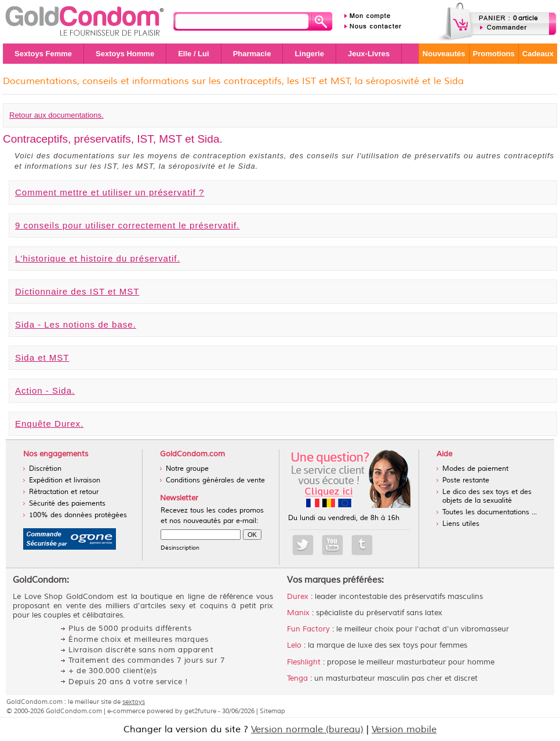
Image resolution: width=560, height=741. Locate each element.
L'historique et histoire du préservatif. (98, 258)
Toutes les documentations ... (490, 512)
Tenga (297, 678)
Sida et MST (42, 357)
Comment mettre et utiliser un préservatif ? (110, 192)
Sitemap (272, 711)
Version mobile (404, 729)
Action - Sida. (45, 391)
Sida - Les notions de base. (76, 324)
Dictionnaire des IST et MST (77, 291)
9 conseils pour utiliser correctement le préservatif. (127, 225)
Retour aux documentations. (57, 115)
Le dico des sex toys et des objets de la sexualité (487, 496)
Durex (298, 597)
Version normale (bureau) (307, 729)
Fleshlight (304, 662)
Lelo (294, 645)
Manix (298, 613)
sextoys (134, 702)
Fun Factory (308, 629)
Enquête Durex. (49, 424)
